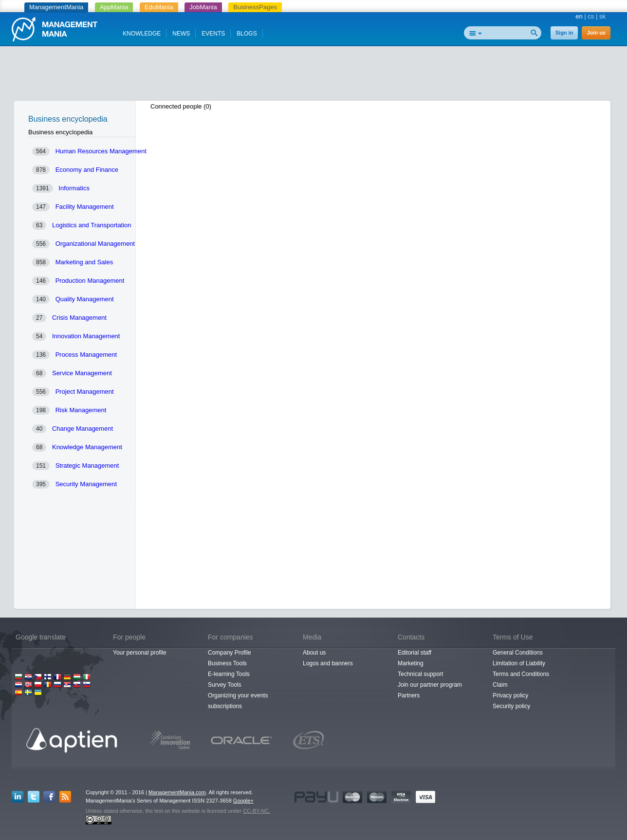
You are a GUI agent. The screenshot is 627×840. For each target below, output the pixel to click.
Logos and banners (328, 663)
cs (591, 16)
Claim (500, 685)
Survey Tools (224, 685)
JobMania (203, 7)
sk (602, 16)
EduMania (159, 7)
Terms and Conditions (521, 674)
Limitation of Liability (519, 663)
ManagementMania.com (177, 792)
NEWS (181, 34)
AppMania (114, 7)
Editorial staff (415, 653)
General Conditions (518, 653)
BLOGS (247, 34)
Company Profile (230, 653)
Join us (596, 33)
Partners (409, 695)
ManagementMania (56, 7)
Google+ (243, 801)
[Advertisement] (313, 75)
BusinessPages (255, 7)
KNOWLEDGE (142, 34)
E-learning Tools (229, 674)
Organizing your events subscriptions (238, 701)
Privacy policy (510, 695)
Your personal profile (140, 653)
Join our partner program (430, 685)
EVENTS (213, 34)
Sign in (564, 33)
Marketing (411, 663)
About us (314, 653)
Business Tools (227, 663)
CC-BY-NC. (257, 811)
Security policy (511, 706)
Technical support (420, 674)
